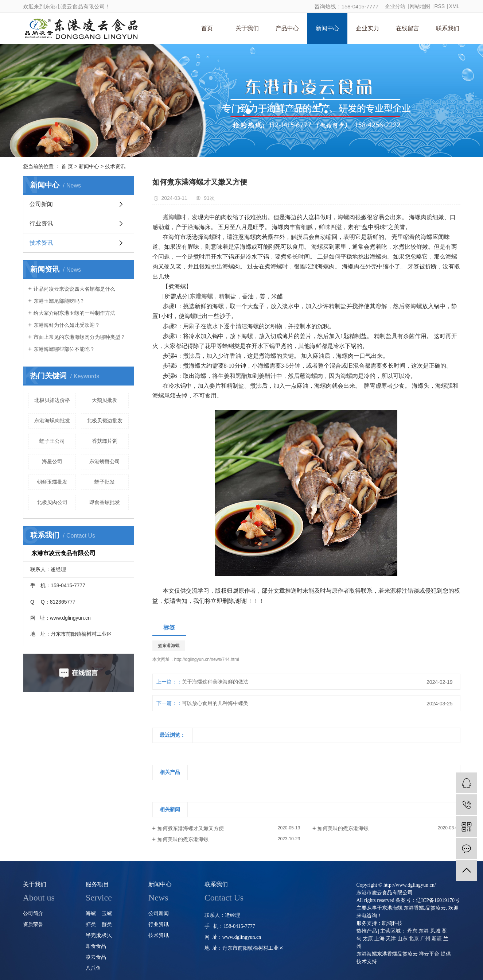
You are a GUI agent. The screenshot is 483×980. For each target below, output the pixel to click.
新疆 (437, 939)
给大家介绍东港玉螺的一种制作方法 (74, 313)
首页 (207, 28)
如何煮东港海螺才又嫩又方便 (191, 828)
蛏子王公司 (52, 441)
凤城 (435, 931)
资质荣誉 (33, 924)
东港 (424, 931)
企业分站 (395, 6)
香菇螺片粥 (105, 441)
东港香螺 (414, 908)
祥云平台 (429, 954)
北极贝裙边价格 (52, 400)
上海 (379, 939)
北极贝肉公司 (52, 502)
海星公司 (52, 461)
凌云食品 (96, 957)
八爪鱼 (93, 968)
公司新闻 (41, 204)
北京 (414, 939)
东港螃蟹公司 (105, 461)
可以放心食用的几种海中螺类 (215, 703)
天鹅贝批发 (105, 400)
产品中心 (287, 28)
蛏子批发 (105, 482)
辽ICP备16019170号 (438, 900)
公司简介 (33, 913)
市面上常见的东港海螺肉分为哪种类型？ (79, 337)
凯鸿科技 (392, 923)
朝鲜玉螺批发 (52, 482)
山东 (402, 939)
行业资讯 (41, 223)
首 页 (67, 166)
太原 (368, 939)
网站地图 (420, 6)
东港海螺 (392, 908)
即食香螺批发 (105, 502)
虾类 (91, 924)
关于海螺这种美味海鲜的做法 (215, 682)
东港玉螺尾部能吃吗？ (59, 301)
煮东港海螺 (169, 646)
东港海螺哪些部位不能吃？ (64, 349)
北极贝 (104, 935)
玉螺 (107, 913)
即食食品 (96, 946)
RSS (439, 6)
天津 (391, 939)
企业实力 (367, 28)
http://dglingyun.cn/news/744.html (207, 659)
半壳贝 (93, 935)
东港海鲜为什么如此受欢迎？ (67, 325)
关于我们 (247, 28)
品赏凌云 (436, 908)
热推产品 (367, 931)
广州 (425, 939)
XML (454, 6)
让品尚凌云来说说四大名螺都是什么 (74, 289)
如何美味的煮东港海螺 (343, 828)
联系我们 (448, 28)
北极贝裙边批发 (105, 421)
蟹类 (107, 924)
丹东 (412, 931)
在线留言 (408, 28)
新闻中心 (327, 28)
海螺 (91, 913)
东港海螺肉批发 (52, 421)
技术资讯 (115, 166)
